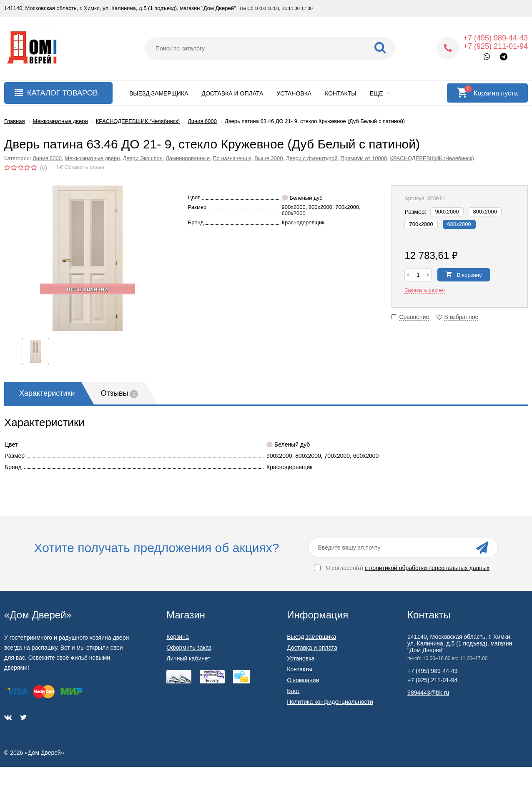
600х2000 (459, 224)
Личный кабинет (188, 658)
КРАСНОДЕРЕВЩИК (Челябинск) (432, 158)
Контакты (341, 93)
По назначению (232, 158)
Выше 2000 (269, 158)
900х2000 (447, 212)
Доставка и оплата (232, 93)
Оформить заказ (189, 648)
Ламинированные (188, 158)
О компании (303, 680)
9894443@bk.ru (428, 693)
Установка (294, 93)
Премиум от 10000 (364, 158)
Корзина (177, 637)
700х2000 (421, 224)
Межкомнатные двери (92, 158)
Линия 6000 (47, 158)
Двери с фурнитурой (312, 158)
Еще (380, 93)
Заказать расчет (425, 290)
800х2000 (485, 212)
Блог (293, 691)
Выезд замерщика (159, 93)
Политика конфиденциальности (330, 702)
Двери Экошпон (143, 158)
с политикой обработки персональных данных (427, 568)
